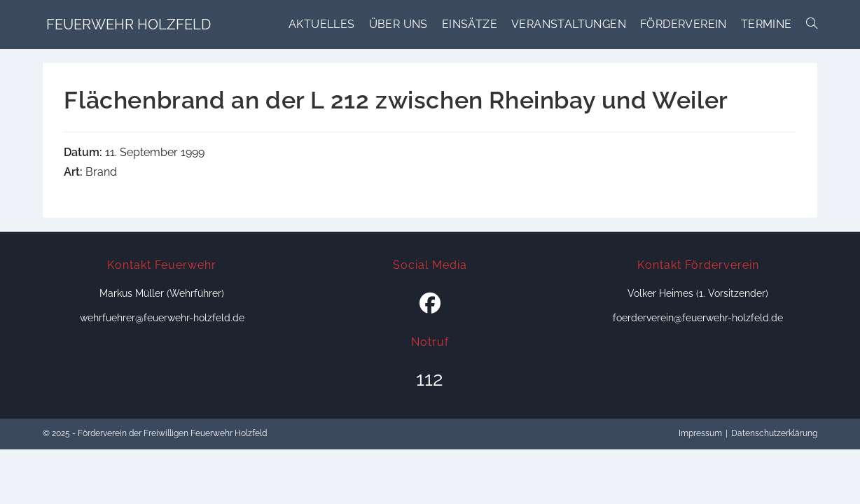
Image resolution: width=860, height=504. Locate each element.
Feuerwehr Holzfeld (129, 24)
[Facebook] (430, 304)
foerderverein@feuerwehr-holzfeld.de (698, 318)
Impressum (700, 433)
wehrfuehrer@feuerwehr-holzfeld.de (162, 318)
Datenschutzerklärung (774, 433)
